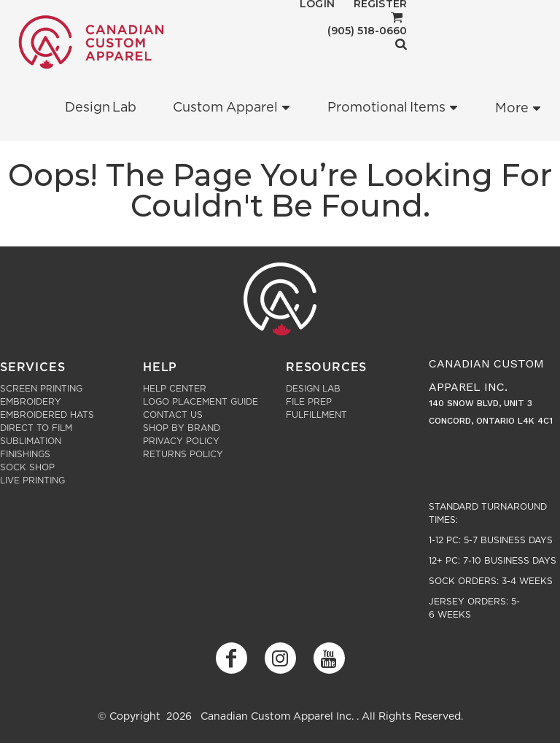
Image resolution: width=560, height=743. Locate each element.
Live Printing (32, 481)
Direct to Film (36, 428)
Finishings (25, 454)
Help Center (175, 389)
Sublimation (31, 441)
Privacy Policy (181, 441)
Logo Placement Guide (201, 402)
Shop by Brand (182, 428)
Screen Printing (41, 389)
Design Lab (313, 389)
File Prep (309, 402)
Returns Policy (183, 454)
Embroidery (31, 402)
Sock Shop (27, 467)
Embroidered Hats (47, 415)
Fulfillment (316, 415)
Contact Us (173, 415)
